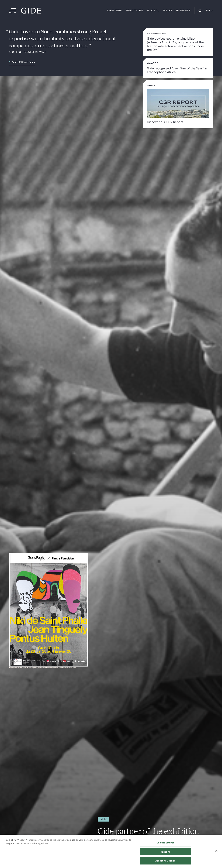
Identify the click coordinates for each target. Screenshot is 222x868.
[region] (111, 851)
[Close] (216, 851)
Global (153, 11)
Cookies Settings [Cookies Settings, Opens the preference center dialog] (165, 843)
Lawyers (114, 11)
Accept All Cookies (165, 861)
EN (209, 11)
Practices (134, 11)
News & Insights (177, 11)
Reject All (165, 852)
